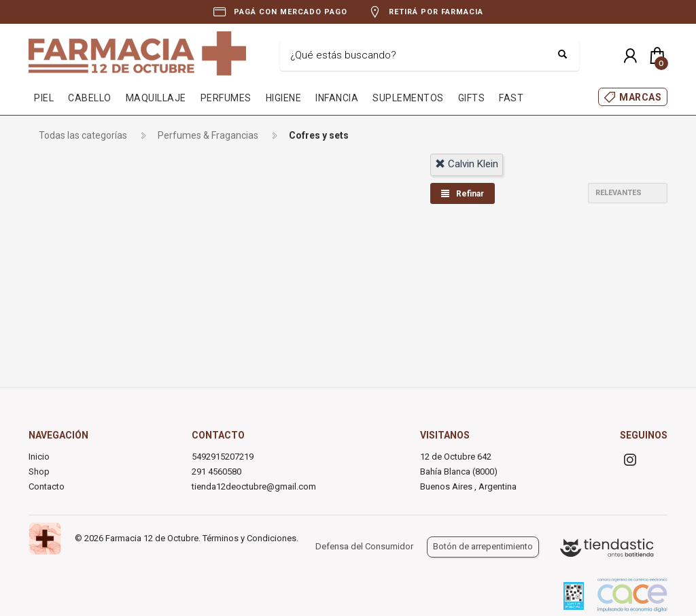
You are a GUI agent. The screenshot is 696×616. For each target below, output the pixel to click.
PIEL (44, 98)
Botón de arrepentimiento (483, 546)
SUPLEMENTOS (408, 98)
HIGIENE (284, 98)
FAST (511, 98)
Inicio (39, 457)
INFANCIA (337, 98)
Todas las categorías (83, 135)
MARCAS (640, 97)
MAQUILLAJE (156, 98)
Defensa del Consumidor (364, 546)
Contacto (47, 486)
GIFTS (472, 98)
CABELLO (90, 98)
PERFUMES (226, 98)
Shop (39, 472)
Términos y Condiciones (249, 538)
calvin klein (467, 164)
